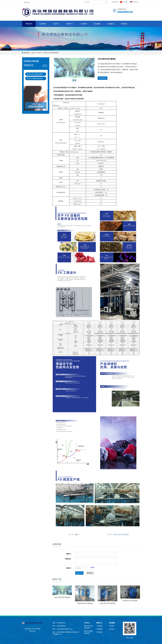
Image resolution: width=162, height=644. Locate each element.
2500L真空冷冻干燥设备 (62, 597)
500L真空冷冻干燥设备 (130, 601)
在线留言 (111, 24)
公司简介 (112, 626)
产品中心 (56, 24)
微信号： (69, 554)
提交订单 (79, 573)
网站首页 (29, 24)
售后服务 (97, 24)
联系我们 (124, 24)
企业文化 (112, 629)
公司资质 (83, 24)
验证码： (69, 568)
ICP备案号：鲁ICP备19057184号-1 (64, 637)
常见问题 (99, 632)
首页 (33, 53)
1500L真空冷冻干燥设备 (121, 535)
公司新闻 (99, 626)
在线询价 (102, 78)
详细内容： (68, 559)
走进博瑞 (43, 24)
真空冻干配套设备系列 (35, 78)
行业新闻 (99, 629)
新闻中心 (70, 24)
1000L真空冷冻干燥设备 (107, 603)
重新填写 (90, 573)
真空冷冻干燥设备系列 (51, 53)
